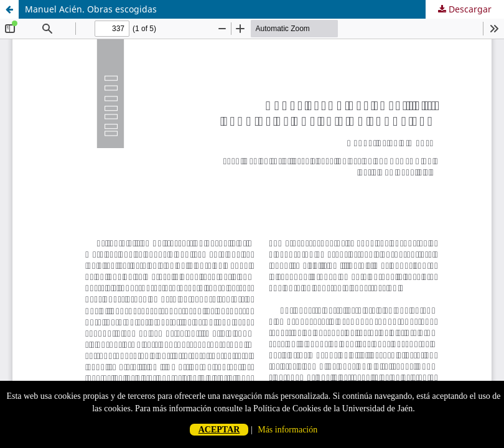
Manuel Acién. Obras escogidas (91, 9)
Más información (287, 430)
